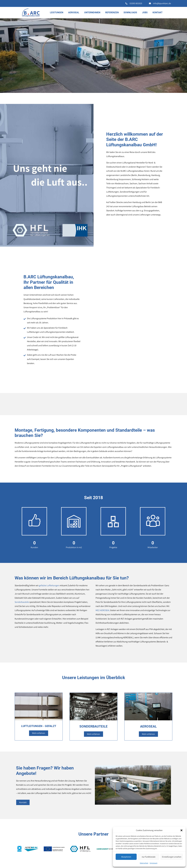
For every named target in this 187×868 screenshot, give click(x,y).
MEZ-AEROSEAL (103, 610)
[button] (181, 830)
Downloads (130, 12)
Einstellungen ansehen (172, 857)
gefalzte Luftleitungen (49, 585)
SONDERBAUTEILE (94, 726)
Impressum (154, 863)
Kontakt (158, 12)
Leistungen (57, 12)
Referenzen (112, 12)
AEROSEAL (74, 12)
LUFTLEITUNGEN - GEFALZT (39, 726)
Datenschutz (144, 863)
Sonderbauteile (22, 602)
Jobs (145, 12)
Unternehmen (92, 12)
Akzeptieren (126, 857)
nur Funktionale (149, 857)
